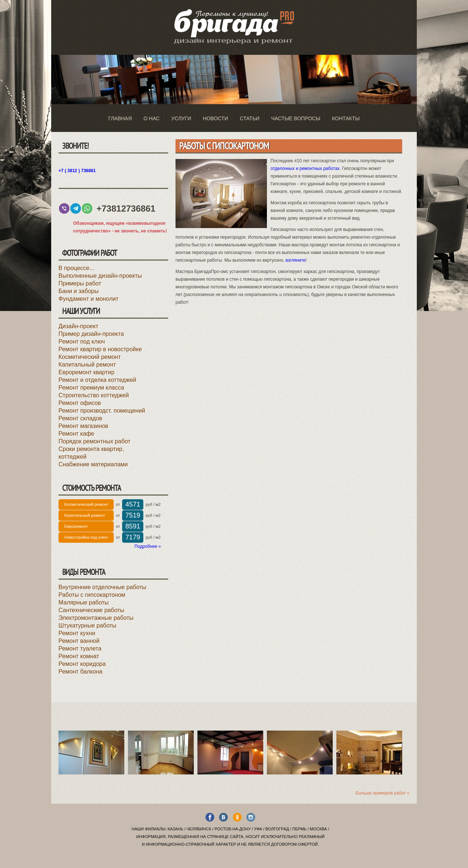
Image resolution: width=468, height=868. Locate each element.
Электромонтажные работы (96, 618)
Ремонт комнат (79, 656)
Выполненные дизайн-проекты (100, 276)
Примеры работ (80, 283)
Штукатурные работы (87, 626)
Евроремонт (76, 526)
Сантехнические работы (91, 610)
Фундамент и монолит (88, 299)
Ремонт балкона (80, 672)
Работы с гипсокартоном (92, 595)
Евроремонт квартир (86, 372)
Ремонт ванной (79, 641)
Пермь (299, 829)
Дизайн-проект (78, 326)
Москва (318, 829)
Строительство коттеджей (94, 395)
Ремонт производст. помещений (102, 411)
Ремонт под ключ (82, 342)
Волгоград (277, 829)
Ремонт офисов (80, 403)
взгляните (296, 260)
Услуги (181, 118)
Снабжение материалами (93, 464)
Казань (175, 829)
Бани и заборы (79, 291)
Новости (216, 118)
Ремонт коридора (82, 664)
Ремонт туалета (80, 649)
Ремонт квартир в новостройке (100, 349)
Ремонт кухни (77, 633)
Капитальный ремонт (87, 365)
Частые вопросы (296, 118)
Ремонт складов (80, 418)
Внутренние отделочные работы (102, 587)
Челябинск (199, 829)
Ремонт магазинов (83, 426)
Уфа (258, 829)
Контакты (346, 118)
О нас (152, 118)
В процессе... (76, 268)
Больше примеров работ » (383, 793)
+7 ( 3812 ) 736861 (77, 171)
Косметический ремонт (90, 357)
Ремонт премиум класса (91, 388)
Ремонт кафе (76, 434)
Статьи (250, 118)
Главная (120, 118)
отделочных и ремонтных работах (305, 168)
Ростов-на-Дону (233, 829)
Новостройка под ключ (86, 537)
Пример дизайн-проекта (91, 334)
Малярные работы (84, 602)
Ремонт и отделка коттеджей (97, 380)
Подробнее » (148, 546)
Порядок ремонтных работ (95, 441)
